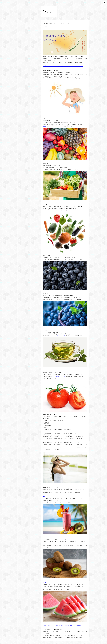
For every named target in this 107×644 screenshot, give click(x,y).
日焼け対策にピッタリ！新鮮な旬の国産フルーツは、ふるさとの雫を (61, 66)
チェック (80, 66)
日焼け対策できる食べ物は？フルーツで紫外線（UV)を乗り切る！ (58, 23)
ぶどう (52, 336)
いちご (44, 126)
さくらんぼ (62, 336)
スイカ (57, 376)
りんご (56, 336)
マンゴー (62, 376)
